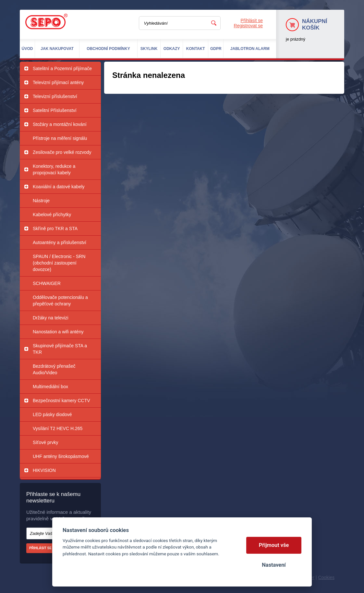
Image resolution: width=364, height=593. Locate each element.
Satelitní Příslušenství (55, 110)
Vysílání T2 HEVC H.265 (58, 428)
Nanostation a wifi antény (58, 332)
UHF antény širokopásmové (61, 456)
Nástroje (41, 201)
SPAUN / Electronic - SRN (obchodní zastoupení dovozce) (59, 263)
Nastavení (274, 565)
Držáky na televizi (51, 318)
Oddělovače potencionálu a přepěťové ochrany (60, 301)
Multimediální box (50, 387)
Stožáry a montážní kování (60, 124)
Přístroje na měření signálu (60, 138)
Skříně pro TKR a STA (55, 229)
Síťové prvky (45, 442)
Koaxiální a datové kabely (59, 187)
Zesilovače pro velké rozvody (62, 152)
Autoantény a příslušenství (60, 242)
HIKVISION (44, 470)
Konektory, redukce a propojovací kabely (54, 169)
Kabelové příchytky (52, 215)
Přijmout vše (274, 545)
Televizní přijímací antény (58, 82)
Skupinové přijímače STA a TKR (60, 349)
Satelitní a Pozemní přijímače (62, 68)
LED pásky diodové (52, 414)
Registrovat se (248, 26)
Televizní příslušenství (55, 96)
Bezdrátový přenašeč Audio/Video (54, 369)
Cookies (326, 577)
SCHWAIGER (47, 283)
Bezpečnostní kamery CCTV (61, 401)
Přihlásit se (252, 20)
